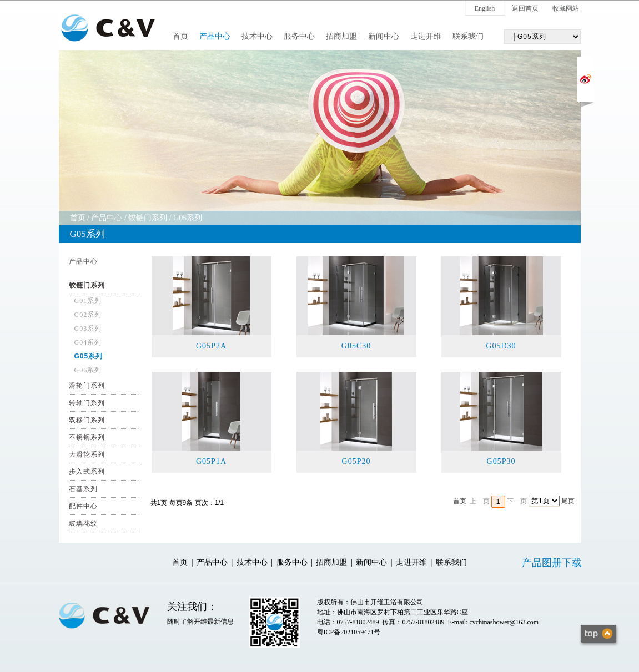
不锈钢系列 (87, 437)
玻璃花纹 (83, 523)
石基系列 (83, 489)
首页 (180, 36)
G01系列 (88, 301)
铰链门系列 (148, 218)
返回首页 (525, 8)
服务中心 (299, 36)
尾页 (568, 501)
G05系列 (188, 218)
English (485, 8)
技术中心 (257, 36)
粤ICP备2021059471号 (349, 632)
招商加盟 (341, 36)
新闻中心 (384, 36)
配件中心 (83, 506)
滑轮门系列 (87, 386)
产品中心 (215, 36)
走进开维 (426, 36)
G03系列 (88, 329)
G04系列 (88, 342)
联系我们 (468, 36)
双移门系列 (87, 420)
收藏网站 (566, 8)
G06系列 (88, 370)
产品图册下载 (552, 563)
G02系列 (88, 315)
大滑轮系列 (87, 454)
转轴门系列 (87, 403)
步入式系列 (87, 472)
